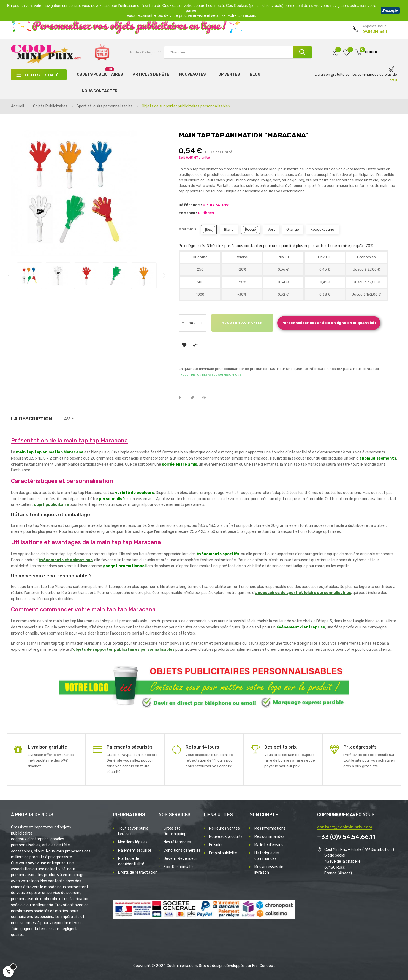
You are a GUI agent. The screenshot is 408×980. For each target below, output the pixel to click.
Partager (183, 398)
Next (164, 276)
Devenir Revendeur (180, 859)
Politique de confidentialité (131, 861)
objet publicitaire (51, 505)
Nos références (177, 842)
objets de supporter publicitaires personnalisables (124, 650)
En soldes (217, 845)
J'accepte (390, 10)
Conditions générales (182, 850)
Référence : (190, 205)
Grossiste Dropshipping (175, 831)
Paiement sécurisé (135, 850)
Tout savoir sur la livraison (133, 831)
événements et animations (66, 560)
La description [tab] (32, 419)
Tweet (195, 398)
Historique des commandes (267, 856)
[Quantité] (192, 323)
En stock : (188, 213)
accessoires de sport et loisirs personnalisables (303, 593)
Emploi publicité (223, 853)
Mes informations (270, 828)
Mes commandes (269, 837)
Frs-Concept (264, 966)
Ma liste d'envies (269, 845)
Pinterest (206, 398)
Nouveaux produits (226, 837)
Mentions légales (133, 842)
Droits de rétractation (138, 872)
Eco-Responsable (179, 867)
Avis (69, 419)
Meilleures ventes (224, 828)
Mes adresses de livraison (269, 870)
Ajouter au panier (243, 323)
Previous (9, 276)
